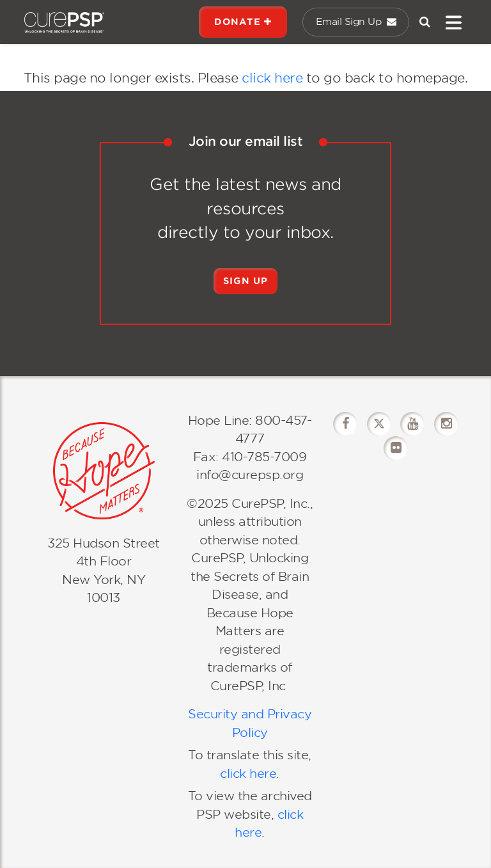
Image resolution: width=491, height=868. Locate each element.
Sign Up (245, 281)
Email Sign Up (356, 22)
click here (272, 78)
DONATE (243, 22)
